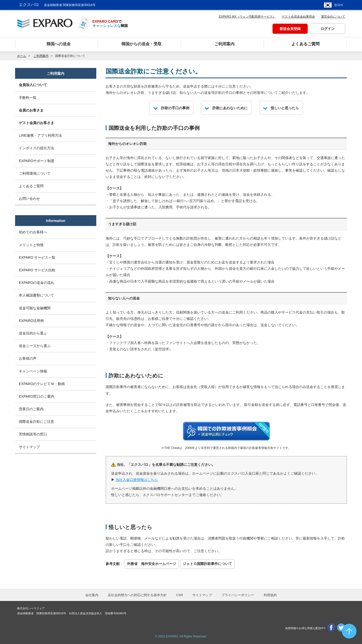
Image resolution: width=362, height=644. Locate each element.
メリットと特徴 (31, 245)
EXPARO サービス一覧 (37, 257)
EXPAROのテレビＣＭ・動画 (42, 384)
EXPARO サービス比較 (37, 270)
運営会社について (333, 17)
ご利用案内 (56, 73)
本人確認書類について (36, 295)
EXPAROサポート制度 (37, 161)
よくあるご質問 (31, 186)
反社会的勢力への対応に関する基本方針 (137, 595)
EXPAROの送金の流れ (37, 283)
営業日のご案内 (31, 409)
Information (56, 221)
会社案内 (92, 595)
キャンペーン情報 (33, 371)
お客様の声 (28, 358)
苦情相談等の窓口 (33, 434)
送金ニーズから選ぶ (35, 346)
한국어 (339, 5)
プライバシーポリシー (238, 595)
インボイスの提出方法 (36, 148)
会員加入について (33, 85)
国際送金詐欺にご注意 (36, 422)
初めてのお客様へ (33, 232)
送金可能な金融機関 (35, 308)
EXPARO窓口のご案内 (37, 396)
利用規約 (270, 595)
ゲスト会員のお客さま (36, 123)
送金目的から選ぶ (33, 333)
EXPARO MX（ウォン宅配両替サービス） (247, 17)
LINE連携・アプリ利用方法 (40, 135)
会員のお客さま (31, 110)
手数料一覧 (28, 98)
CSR (180, 595)
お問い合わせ (29, 199)
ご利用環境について (35, 173)
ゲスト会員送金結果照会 (298, 17)
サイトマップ (29, 447)
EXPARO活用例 (31, 321)
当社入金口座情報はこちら (137, 480)
